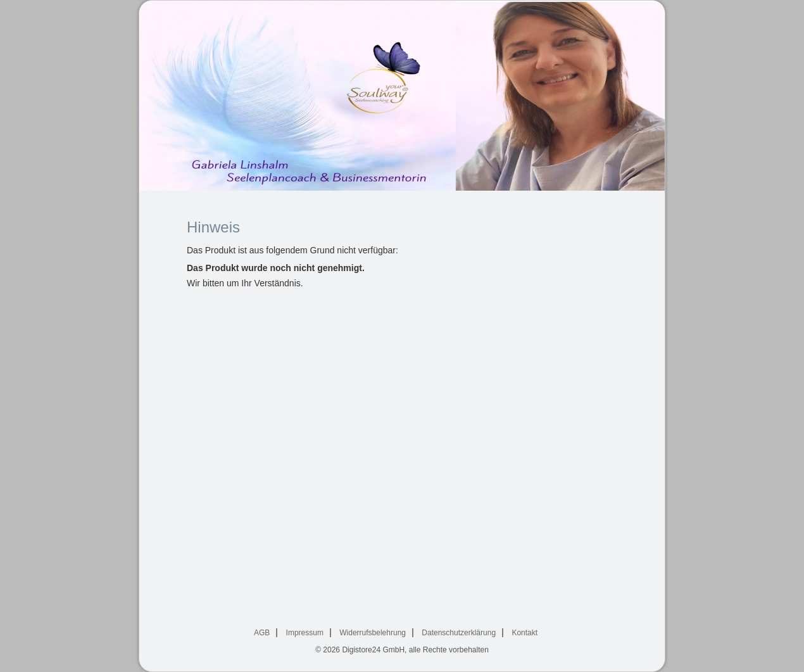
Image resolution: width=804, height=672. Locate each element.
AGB (262, 633)
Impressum (305, 633)
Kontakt (524, 633)
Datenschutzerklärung (459, 633)
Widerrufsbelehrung (373, 633)
